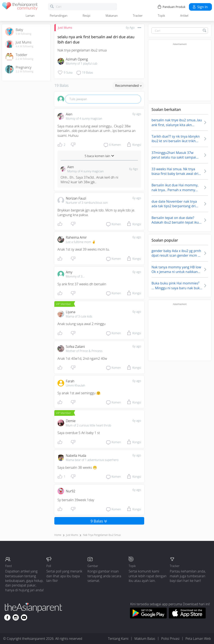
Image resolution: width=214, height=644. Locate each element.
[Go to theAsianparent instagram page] (16, 617)
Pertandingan (59, 16)
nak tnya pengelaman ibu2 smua (102, 535)
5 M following (24, 34)
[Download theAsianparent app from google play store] (148, 617)
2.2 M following (25, 59)
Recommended (128, 86)
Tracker (138, 16)
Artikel (184, 16)
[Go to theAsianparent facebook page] (7, 617)
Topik (161, 16)
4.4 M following (25, 46)
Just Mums (65, 28)
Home (58, 535)
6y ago (137, 114)
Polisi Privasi (170, 639)
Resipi (86, 16)
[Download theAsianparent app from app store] (187, 617)
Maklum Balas (145, 639)
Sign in (200, 7)
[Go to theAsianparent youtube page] (24, 617)
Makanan (112, 16)
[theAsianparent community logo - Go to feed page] (20, 7)
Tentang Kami (118, 639)
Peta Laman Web (198, 639)
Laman (30, 16)
